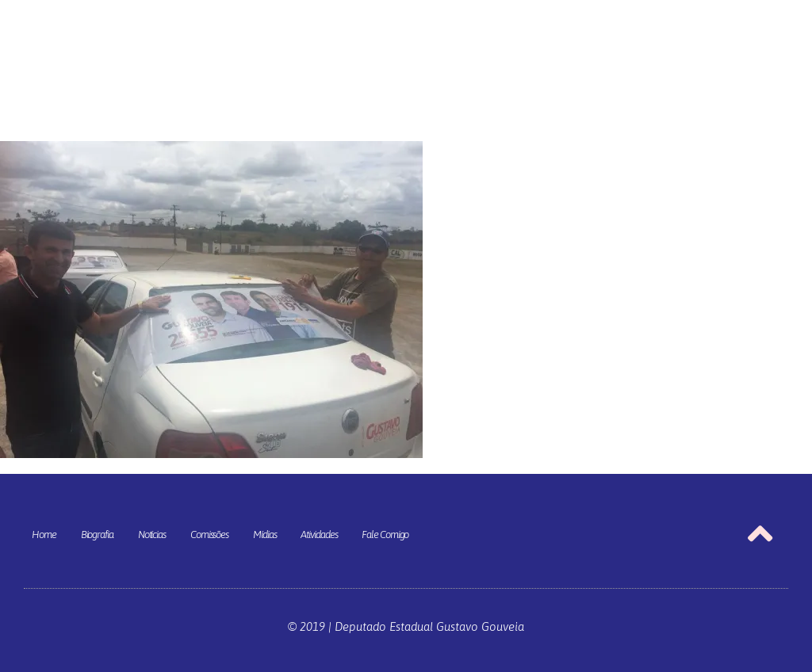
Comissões (209, 535)
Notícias (152, 535)
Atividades (319, 535)
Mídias (264, 535)
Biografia (97, 535)
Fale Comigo (385, 535)
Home (44, 535)
